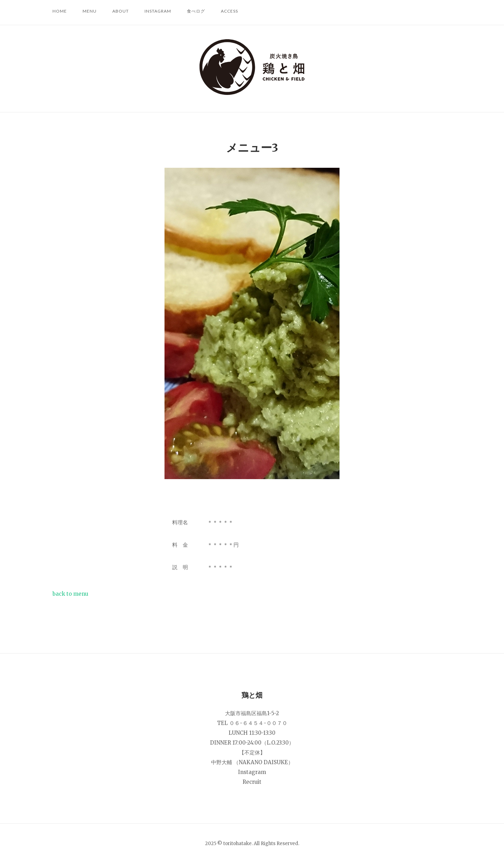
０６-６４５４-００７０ (258, 723)
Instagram (158, 11)
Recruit (252, 782)
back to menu (70, 594)
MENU (90, 11)
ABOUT (121, 11)
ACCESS (229, 11)
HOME (60, 11)
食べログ (196, 11)
